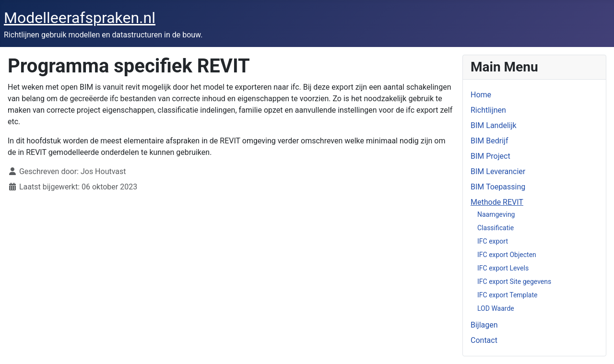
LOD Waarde (496, 308)
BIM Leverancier (498, 171)
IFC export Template (507, 295)
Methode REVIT (497, 202)
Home (481, 95)
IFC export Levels (503, 268)
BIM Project (490, 156)
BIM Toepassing (498, 187)
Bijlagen (484, 325)
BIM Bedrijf (489, 141)
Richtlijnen (488, 110)
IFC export (493, 241)
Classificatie (496, 228)
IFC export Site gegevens (514, 282)
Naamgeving (496, 214)
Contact (484, 340)
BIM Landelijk (494, 125)
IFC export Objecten (507, 255)
